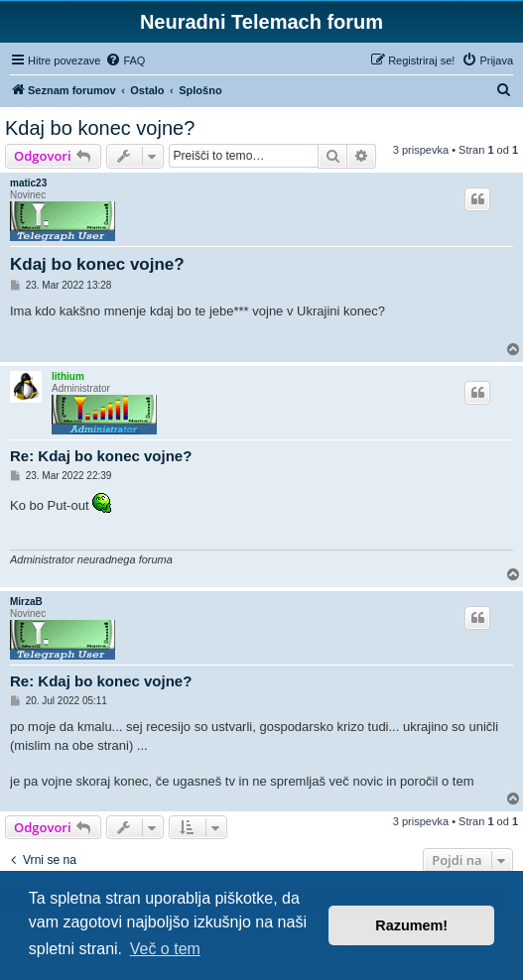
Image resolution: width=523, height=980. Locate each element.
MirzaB (26, 602)
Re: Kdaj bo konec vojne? (101, 456)
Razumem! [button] (411, 925)
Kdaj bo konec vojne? (100, 128)
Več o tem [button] (165, 949)
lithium (68, 376)
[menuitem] (125, 61)
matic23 (28, 183)
